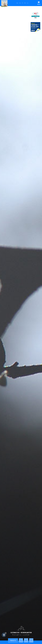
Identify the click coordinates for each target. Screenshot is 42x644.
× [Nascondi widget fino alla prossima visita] (6, 633)
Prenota (13, 641)
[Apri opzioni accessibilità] (4, 635)
